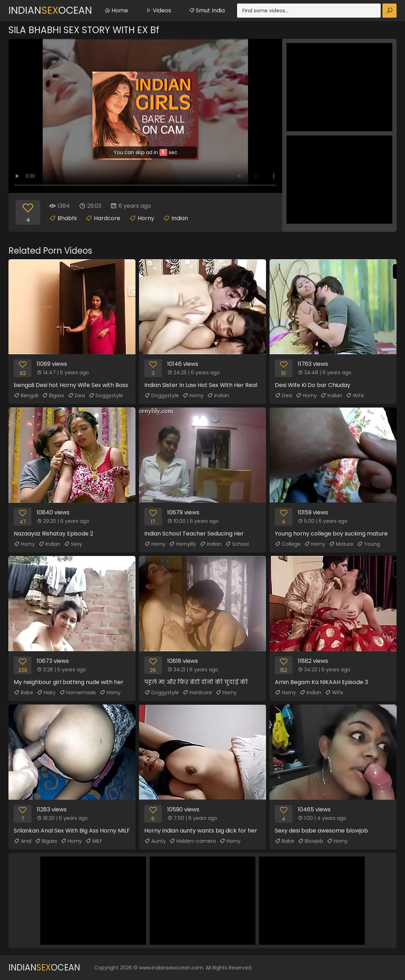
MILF (94, 841)
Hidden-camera (193, 841)
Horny (146, 218)
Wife (355, 395)
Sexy (73, 544)
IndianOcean (50, 10)
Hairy (46, 692)
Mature (341, 544)
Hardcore (107, 218)
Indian (180, 218)
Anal (23, 841)
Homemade (78, 692)
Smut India (207, 10)
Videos (158, 10)
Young (368, 544)
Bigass (53, 395)
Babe (23, 692)
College (288, 544)
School (237, 544)
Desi (76, 395)
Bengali (26, 395)
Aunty (155, 841)
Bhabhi (67, 218)
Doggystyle (106, 395)
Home (116, 10)
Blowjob (310, 841)
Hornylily (183, 544)
